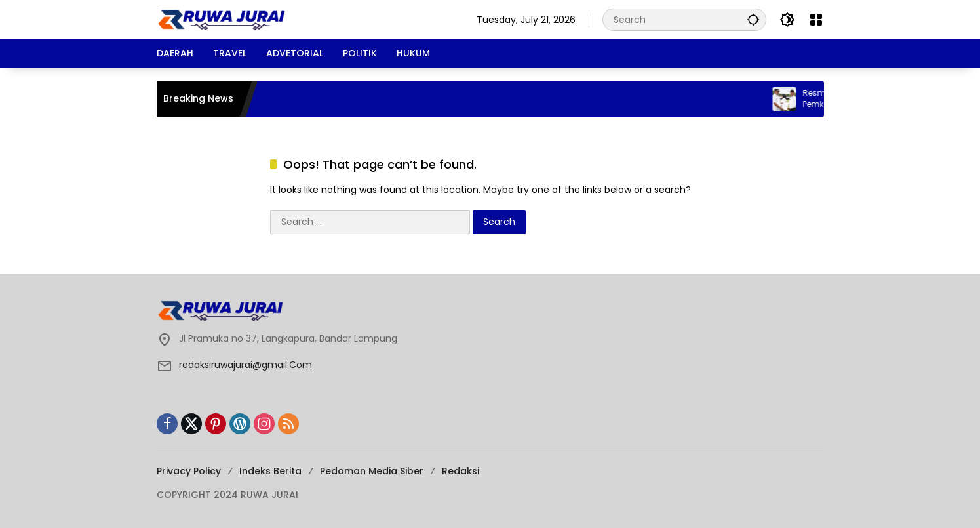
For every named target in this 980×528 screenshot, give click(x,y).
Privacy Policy (189, 471)
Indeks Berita (270, 471)
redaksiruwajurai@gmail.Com (245, 365)
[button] (753, 19)
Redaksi (461, 471)
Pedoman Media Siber (372, 471)
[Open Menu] (816, 20)
